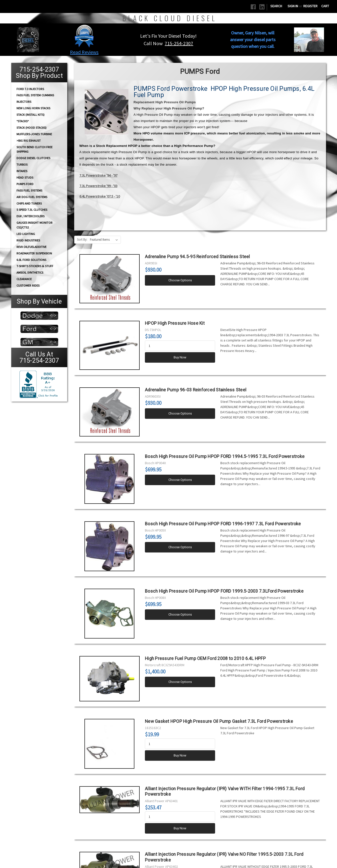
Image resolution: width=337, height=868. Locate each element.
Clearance (24, 279)
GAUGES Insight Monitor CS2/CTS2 (34, 225)
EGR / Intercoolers (30, 216)
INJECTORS (24, 102)
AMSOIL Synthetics (30, 272)
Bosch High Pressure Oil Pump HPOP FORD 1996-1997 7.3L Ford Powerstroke (223, 524)
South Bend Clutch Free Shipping (34, 149)
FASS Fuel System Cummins (35, 95)
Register (310, 6)
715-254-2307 (179, 43)
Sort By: (82, 240)
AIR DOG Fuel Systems (32, 197)
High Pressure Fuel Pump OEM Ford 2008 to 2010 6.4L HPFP (205, 658)
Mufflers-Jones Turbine (34, 134)
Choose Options (180, 280)
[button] (84, 36)
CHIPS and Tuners (29, 203)
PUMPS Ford (25, 184)
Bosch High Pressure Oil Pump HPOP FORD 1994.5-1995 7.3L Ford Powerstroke (225, 456)
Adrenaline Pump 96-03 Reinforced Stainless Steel (196, 390)
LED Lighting (26, 234)
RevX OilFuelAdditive (31, 247)
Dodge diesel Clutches (33, 158)
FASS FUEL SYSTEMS (29, 190)
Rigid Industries (28, 240)
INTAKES (22, 171)
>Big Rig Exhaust (29, 141)
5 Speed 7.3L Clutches (32, 210)
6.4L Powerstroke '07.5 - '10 (100, 196)
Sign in (293, 6)
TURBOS (22, 164)
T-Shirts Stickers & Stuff (35, 266)
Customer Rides (28, 285)
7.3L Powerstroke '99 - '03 (98, 186)
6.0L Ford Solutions (31, 260)
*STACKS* (23, 121)
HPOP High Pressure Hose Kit (175, 323)
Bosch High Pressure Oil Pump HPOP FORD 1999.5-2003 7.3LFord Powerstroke (224, 591)
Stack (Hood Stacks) (31, 128)
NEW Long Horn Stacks (33, 108)
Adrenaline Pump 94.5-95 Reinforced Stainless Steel (197, 257)
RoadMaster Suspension (34, 253)
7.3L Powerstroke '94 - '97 (98, 175)
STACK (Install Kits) (30, 115)
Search (276, 6)
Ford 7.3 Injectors (30, 89)
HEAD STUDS (25, 177)
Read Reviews (84, 52)
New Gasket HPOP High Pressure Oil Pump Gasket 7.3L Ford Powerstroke (219, 721)
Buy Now (180, 357)
